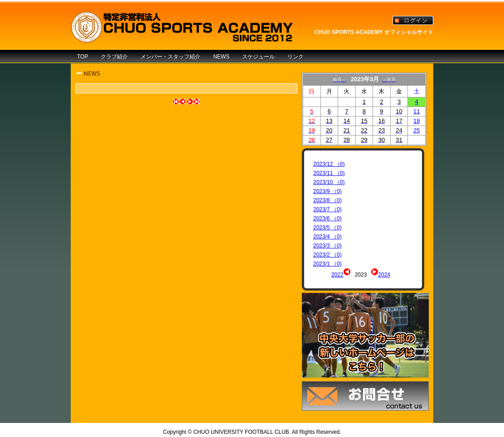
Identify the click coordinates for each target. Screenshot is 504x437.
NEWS (221, 57)
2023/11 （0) (329, 173)
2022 (337, 275)
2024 (384, 275)
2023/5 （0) (327, 228)
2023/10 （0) (329, 182)
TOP (82, 57)
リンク (296, 57)
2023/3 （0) (327, 246)
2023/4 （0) (327, 237)
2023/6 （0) (327, 218)
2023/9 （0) (327, 191)
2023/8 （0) (327, 200)
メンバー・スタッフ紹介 (170, 57)
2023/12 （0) (329, 164)
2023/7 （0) (327, 209)
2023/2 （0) (327, 255)
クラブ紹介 (114, 57)
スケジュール (258, 57)
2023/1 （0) (327, 264)
